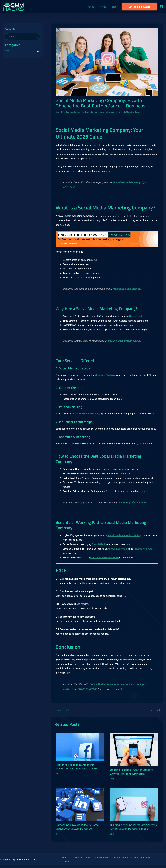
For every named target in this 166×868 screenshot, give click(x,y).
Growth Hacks (99, 548)
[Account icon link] (161, 7)
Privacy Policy (94, 861)
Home (63, 861)
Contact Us (148, 861)
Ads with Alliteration (118, 552)
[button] (139, 7)
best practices (138, 320)
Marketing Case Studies (126, 292)
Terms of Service (76, 861)
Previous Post (60, 714)
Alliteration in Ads (143, 552)
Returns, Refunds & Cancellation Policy (122, 861)
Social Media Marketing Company (114, 112)
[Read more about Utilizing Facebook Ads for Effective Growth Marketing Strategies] (134, 753)
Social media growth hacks (82, 112)
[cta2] (107, 242)
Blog (7, 51)
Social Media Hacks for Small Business (112, 688)
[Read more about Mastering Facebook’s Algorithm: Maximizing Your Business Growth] (80, 750)
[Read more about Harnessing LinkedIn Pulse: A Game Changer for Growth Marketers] (80, 808)
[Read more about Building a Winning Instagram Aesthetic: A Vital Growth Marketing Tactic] (134, 808)
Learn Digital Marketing (132, 506)
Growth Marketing (87, 692)
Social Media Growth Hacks (124, 344)
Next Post (156, 714)
